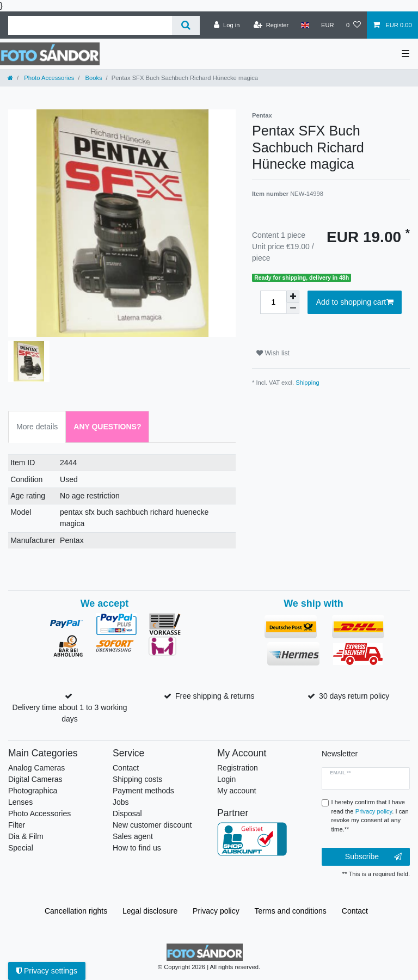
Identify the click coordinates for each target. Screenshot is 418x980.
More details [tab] (37, 427)
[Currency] (328, 25)
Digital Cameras (35, 779)
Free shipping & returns (215, 696)
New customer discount (152, 825)
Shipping (308, 383)
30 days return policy (354, 696)
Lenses (20, 802)
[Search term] (90, 25)
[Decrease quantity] (293, 308)
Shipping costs (137, 779)
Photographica (33, 791)
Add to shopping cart (355, 303)
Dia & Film (26, 836)
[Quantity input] (273, 302)
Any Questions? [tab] (107, 427)
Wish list (273, 353)
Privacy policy (216, 911)
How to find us (137, 848)
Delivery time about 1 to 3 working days (70, 713)
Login (226, 779)
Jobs (121, 802)
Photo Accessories (48, 78)
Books (93, 78)
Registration (238, 768)
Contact (126, 768)
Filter (17, 825)
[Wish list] (354, 25)
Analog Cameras (36, 768)
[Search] (186, 25)
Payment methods (143, 791)
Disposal (127, 813)
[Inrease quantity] (293, 297)
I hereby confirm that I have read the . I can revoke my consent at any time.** (370, 816)
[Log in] (227, 25)
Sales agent (133, 836)
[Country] (305, 25)
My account (237, 791)
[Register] (271, 25)
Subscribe (373, 857)
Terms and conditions (291, 911)
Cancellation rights (76, 911)
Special (21, 848)
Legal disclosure (150, 911)
